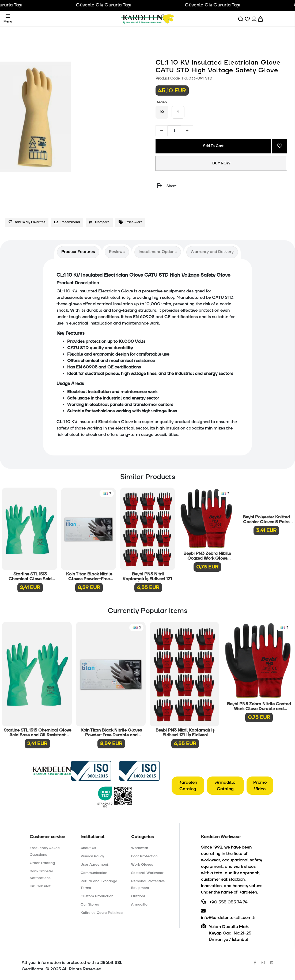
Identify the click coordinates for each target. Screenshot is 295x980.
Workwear (140, 848)
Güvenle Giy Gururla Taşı (111, 5)
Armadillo (139, 904)
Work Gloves (142, 865)
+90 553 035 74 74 (224, 902)
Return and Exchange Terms (99, 885)
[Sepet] (261, 19)
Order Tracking (42, 863)
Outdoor (138, 896)
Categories (142, 837)
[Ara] (241, 19)
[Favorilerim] (248, 19)
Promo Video (260, 786)
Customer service (47, 837)
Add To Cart (213, 146)
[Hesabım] (254, 19)
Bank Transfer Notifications (41, 875)
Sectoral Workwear (147, 873)
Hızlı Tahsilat (40, 886)
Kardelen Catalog (188, 786)
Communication (94, 873)
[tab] (78, 252)
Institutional (92, 837)
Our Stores (90, 904)
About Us (88, 848)
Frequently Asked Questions (45, 851)
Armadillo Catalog (225, 786)
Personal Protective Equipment (148, 885)
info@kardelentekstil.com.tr (228, 914)
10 (162, 112)
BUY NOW (221, 163)
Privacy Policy (92, 856)
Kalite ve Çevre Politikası (102, 913)
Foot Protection (144, 856)
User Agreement (94, 865)
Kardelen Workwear (221, 837)
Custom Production (97, 896)
